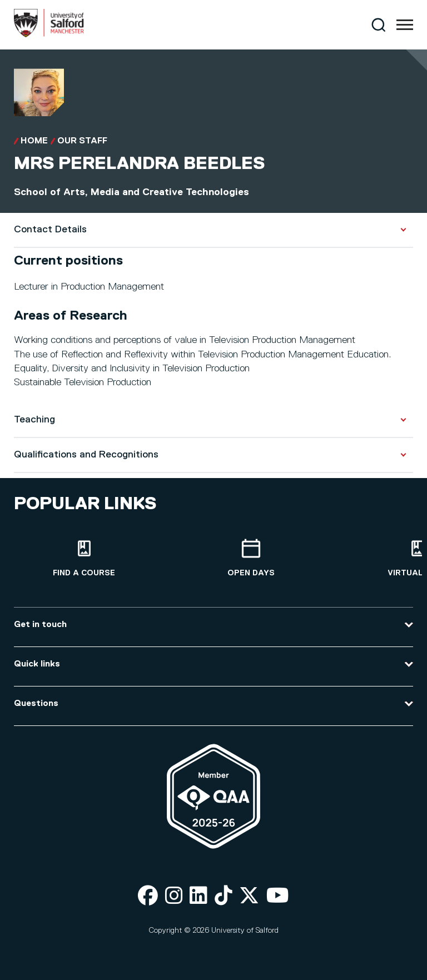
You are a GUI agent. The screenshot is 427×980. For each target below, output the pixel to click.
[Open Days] (251, 558)
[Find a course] (84, 558)
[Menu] (405, 25)
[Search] (378, 25)
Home (34, 141)
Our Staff (82, 141)
